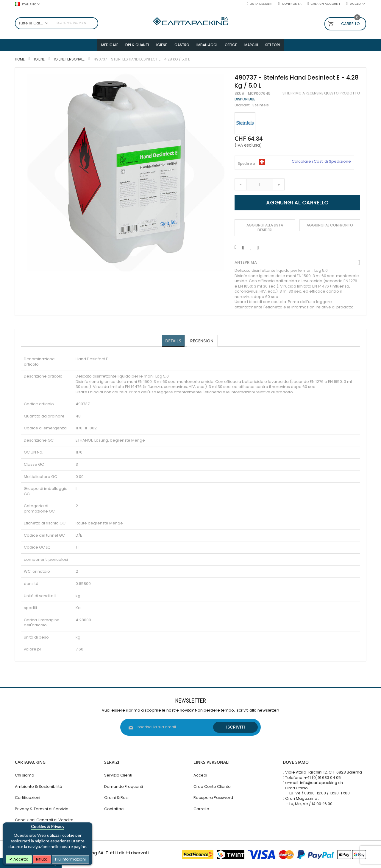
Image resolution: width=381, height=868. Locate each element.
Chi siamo (25, 775)
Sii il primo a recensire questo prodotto (321, 95)
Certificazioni (28, 798)
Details (173, 343)
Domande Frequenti (124, 787)
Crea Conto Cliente (212, 787)
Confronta (291, 4)
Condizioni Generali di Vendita (44, 820)
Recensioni (203, 343)
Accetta (21, 859)
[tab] (173, 343)
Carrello (201, 809)
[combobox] (57, 23)
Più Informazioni (70, 859)
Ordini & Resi (116, 798)
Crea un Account (325, 4)
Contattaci (114, 809)
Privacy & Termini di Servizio (42, 809)
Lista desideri (261, 4)
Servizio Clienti (118, 775)
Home (20, 61)
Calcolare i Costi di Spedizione (321, 164)
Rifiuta (42, 859)
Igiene (39, 61)
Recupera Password (213, 798)
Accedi (200, 775)
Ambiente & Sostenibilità (39, 787)
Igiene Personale (69, 61)
